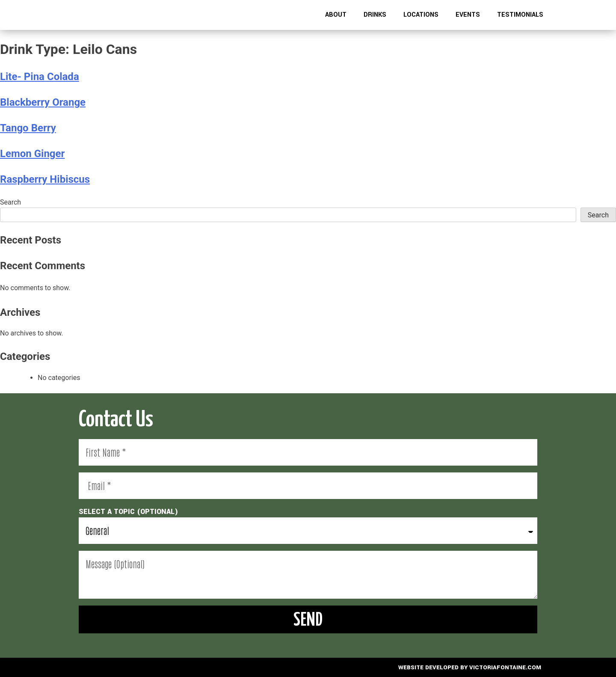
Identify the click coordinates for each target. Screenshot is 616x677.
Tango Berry (28, 128)
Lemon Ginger (32, 154)
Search (10, 202)
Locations (421, 15)
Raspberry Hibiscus (45, 179)
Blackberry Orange (43, 102)
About (336, 15)
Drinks (375, 15)
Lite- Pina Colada (40, 77)
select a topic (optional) (129, 512)
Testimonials (520, 15)
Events (468, 15)
